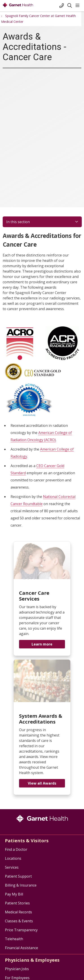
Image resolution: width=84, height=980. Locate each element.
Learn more (42, 644)
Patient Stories (17, 903)
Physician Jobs (17, 969)
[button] (78, 6)
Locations (13, 858)
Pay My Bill (14, 894)
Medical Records (18, 912)
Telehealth (14, 939)
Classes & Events (19, 921)
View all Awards (42, 783)
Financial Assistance (22, 948)
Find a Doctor (16, 849)
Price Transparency (21, 930)
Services (12, 867)
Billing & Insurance (21, 885)
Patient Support (18, 876)
